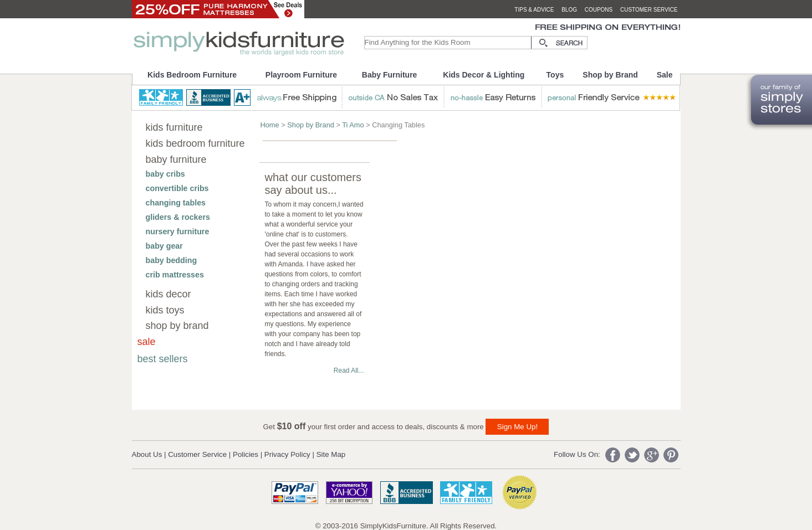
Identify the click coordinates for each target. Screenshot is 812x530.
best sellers (163, 359)
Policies (246, 454)
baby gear (164, 246)
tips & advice (534, 10)
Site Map (331, 454)
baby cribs (165, 174)
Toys (555, 75)
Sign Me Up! (517, 427)
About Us (147, 454)
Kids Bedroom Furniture (192, 75)
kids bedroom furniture (195, 143)
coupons (599, 10)
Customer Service (197, 454)
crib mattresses (175, 275)
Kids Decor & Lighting (484, 75)
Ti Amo (353, 125)
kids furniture (174, 127)
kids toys (165, 310)
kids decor (168, 294)
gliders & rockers (178, 217)
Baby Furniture (390, 75)
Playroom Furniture (301, 75)
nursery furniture (178, 231)
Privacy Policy (287, 454)
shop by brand (177, 326)
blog (569, 10)
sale (147, 342)
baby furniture (176, 159)
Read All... (349, 371)
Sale (665, 75)
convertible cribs (177, 188)
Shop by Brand (610, 75)
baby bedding (172, 260)
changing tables (176, 203)
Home (270, 125)
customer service (649, 10)
